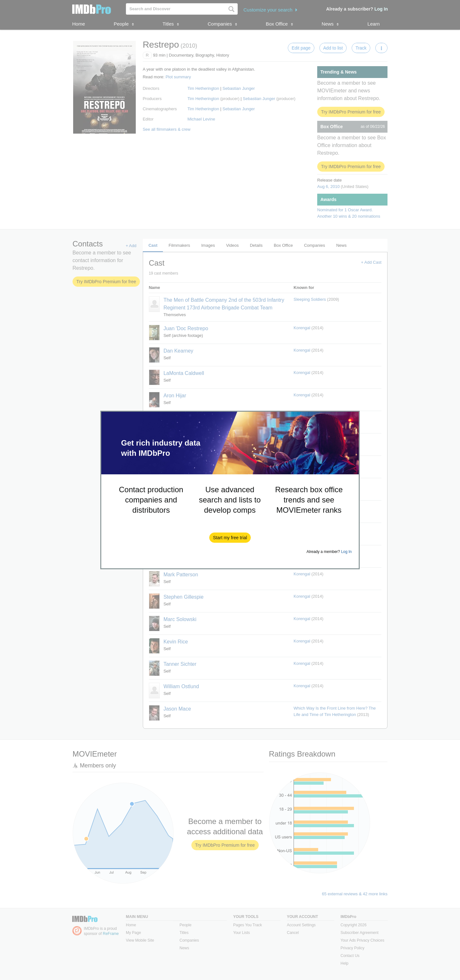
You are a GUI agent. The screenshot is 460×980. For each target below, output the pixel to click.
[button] (230, 538)
